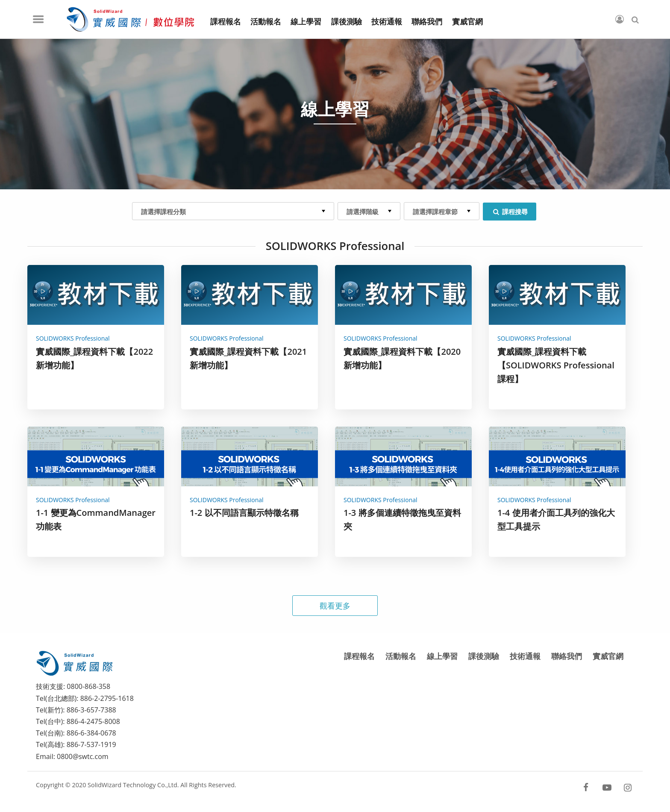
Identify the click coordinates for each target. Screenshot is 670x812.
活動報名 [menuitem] (266, 22)
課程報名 (359, 656)
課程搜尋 (510, 212)
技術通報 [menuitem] (387, 22)
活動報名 (401, 656)
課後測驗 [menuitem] (347, 22)
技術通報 (525, 656)
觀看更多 (335, 606)
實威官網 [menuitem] (467, 22)
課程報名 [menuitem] (226, 22)
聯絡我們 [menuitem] (427, 22)
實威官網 (608, 656)
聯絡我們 (567, 656)
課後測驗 (484, 656)
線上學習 (442, 656)
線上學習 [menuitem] (306, 22)
